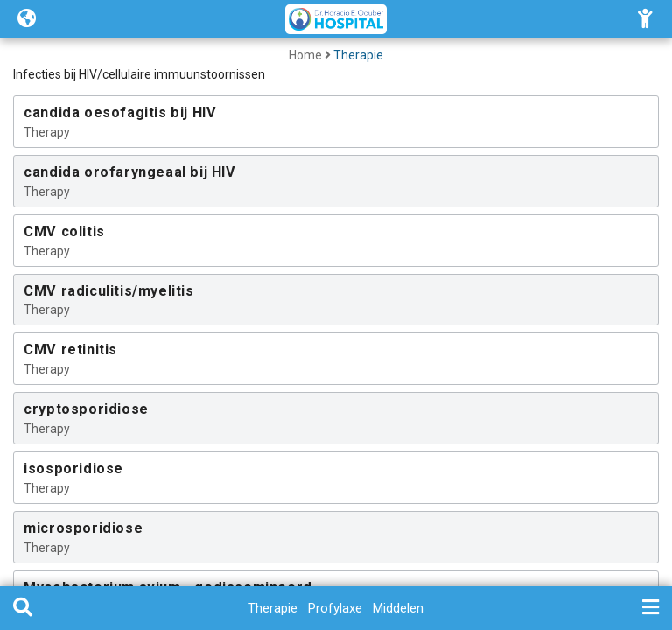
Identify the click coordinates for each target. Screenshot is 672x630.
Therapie (358, 55)
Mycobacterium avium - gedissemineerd (168, 588)
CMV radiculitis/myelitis (108, 291)
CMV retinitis (70, 350)
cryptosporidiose (86, 409)
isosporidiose (73, 469)
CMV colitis (64, 231)
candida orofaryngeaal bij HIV (129, 172)
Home (305, 55)
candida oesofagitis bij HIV (120, 112)
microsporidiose (83, 528)
